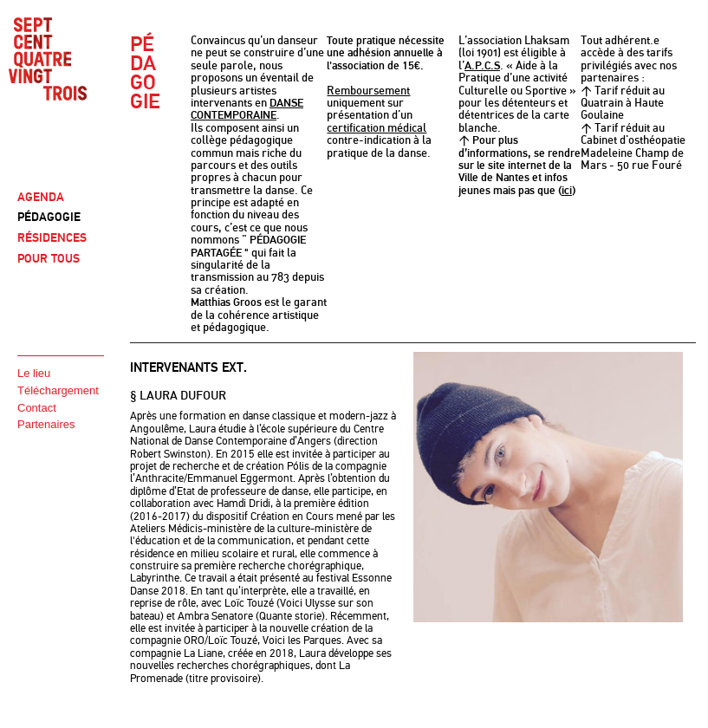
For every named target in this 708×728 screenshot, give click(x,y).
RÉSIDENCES (52, 238)
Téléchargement (58, 390)
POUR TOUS (49, 259)
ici (567, 191)
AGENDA (41, 197)
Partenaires (46, 424)
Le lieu (34, 373)
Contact (37, 408)
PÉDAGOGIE (49, 217)
